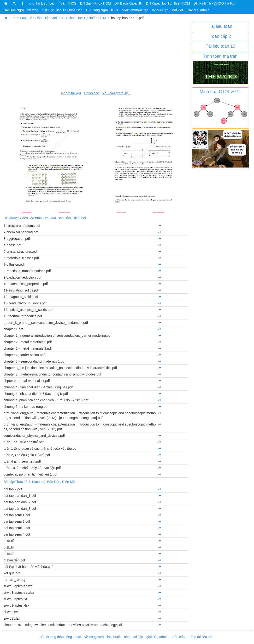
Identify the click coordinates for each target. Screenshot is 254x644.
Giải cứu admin (198, 10)
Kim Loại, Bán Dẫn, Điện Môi (35, 18)
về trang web (94, 637)
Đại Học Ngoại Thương (21, 10)
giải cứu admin (157, 637)
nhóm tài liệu (134, 637)
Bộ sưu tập (160, 10)
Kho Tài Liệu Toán (42, 3)
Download (92, 93)
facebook (114, 637)
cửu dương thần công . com (60, 637)
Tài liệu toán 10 (221, 46)
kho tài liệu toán (202, 637)
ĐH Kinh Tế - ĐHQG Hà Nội (214, 3)
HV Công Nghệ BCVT (102, 10)
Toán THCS (68, 3)
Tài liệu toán (220, 26)
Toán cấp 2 (220, 36)
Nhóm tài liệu (71, 93)
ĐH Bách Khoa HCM (95, 3)
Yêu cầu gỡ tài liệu (116, 93)
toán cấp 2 (180, 637)
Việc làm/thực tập (135, 10)
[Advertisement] (96, 56)
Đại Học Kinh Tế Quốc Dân (62, 10)
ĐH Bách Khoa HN (128, 3)
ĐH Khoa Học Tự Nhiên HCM (168, 3)
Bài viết (177, 10)
